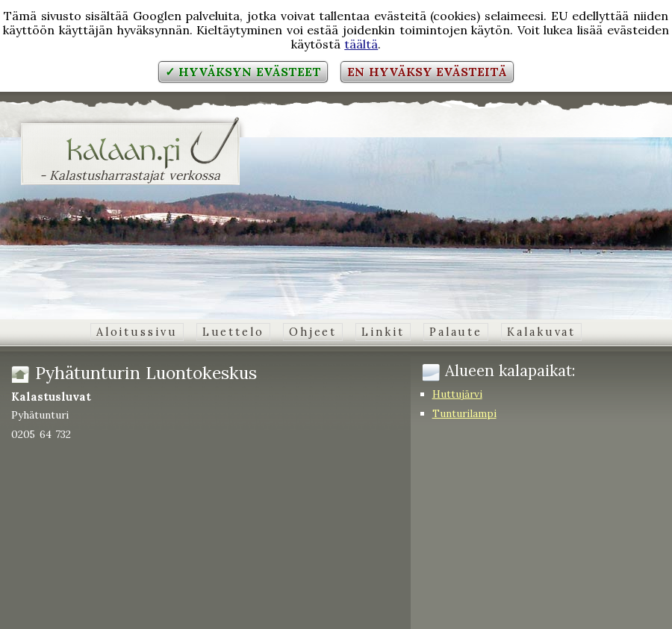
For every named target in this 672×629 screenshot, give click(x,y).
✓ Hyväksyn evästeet (243, 72)
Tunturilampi (464, 413)
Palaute (456, 332)
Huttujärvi (457, 394)
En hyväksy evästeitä (427, 72)
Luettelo (233, 332)
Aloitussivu (137, 332)
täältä (361, 44)
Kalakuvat (541, 332)
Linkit (383, 332)
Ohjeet (313, 332)
